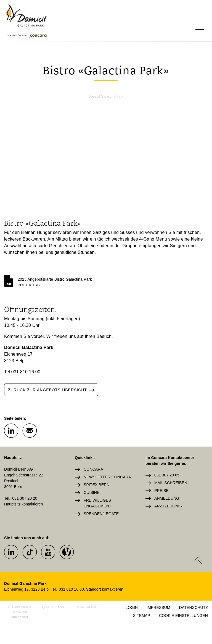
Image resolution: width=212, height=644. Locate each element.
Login (132, 608)
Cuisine (92, 492)
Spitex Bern (97, 485)
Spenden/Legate (101, 514)
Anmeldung (167, 498)
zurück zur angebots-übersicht (53, 390)
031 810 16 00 (26, 372)
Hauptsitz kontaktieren (24, 504)
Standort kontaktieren (105, 589)
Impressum (158, 608)
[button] (11, 430)
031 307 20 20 (25, 498)
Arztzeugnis (168, 506)
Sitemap (142, 616)
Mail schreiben (171, 483)
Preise (161, 491)
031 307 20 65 (167, 475)
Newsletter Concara (107, 477)
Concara (93, 469)
